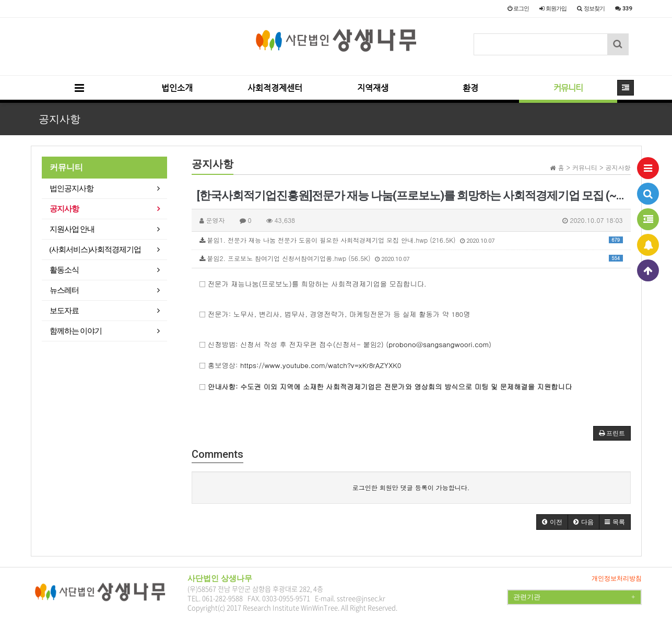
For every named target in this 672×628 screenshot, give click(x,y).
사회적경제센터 (275, 88)
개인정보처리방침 (617, 578)
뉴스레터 (64, 290)
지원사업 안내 (72, 229)
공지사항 (64, 209)
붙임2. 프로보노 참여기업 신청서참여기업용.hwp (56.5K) (411, 258)
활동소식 (64, 270)
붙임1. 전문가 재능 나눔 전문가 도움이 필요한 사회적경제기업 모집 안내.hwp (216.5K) (411, 240)
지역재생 (373, 88)
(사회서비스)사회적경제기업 (96, 250)
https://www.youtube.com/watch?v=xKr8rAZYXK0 (321, 365)
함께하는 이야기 (76, 331)
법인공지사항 (72, 188)
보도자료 (64, 311)
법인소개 (177, 88)
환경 (470, 88)
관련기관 (574, 597)
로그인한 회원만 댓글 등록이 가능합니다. (411, 487)
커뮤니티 (568, 88)
